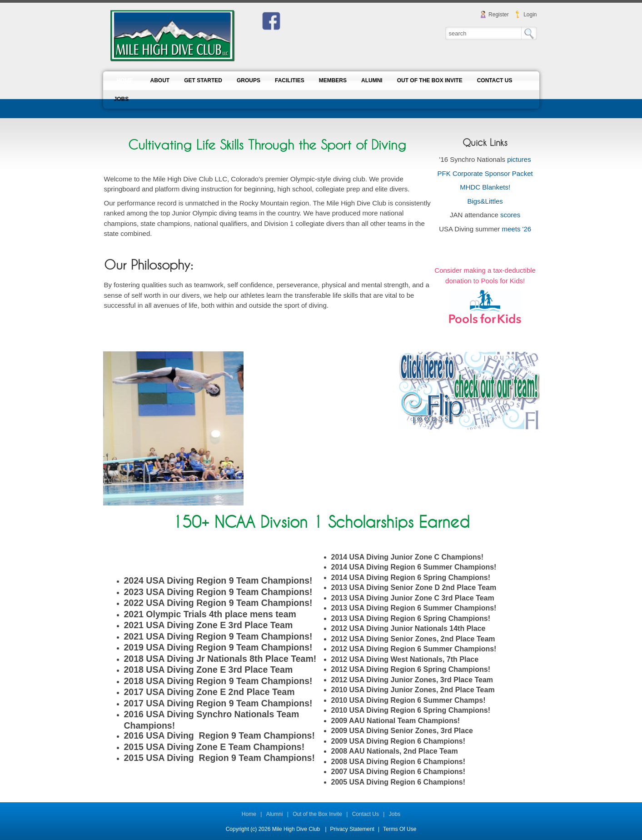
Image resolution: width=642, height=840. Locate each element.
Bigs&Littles (485, 201)
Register (499, 15)
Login (530, 15)
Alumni (275, 814)
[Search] (484, 33)
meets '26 (517, 229)
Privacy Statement (352, 829)
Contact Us (366, 814)
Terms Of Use (400, 829)
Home (249, 814)
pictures (519, 159)
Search (529, 33)
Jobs (395, 814)
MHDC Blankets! (485, 187)
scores (510, 215)
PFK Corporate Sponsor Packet (485, 173)
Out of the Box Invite (317, 814)
